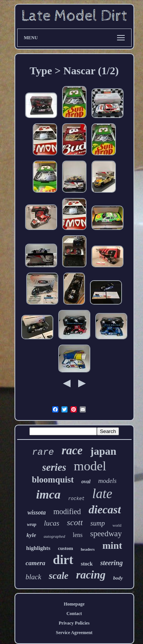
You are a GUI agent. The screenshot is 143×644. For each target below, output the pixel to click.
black (33, 577)
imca (48, 494)
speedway (106, 534)
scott (75, 522)
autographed (55, 536)
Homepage (74, 604)
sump (98, 523)
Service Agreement (74, 633)
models (107, 481)
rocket (76, 499)
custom (66, 548)
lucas (51, 523)
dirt (63, 560)
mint (112, 546)
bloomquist (53, 480)
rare (43, 452)
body (118, 578)
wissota (37, 512)
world (117, 525)
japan (103, 451)
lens (78, 535)
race (72, 450)
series (54, 467)
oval (86, 482)
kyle (31, 535)
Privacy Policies (74, 623)
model (90, 466)
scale (59, 576)
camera (35, 563)
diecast (105, 509)
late (102, 494)
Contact (74, 614)
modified (67, 511)
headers (88, 549)
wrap (32, 524)
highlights (38, 548)
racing (91, 575)
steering (112, 563)
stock (87, 564)
